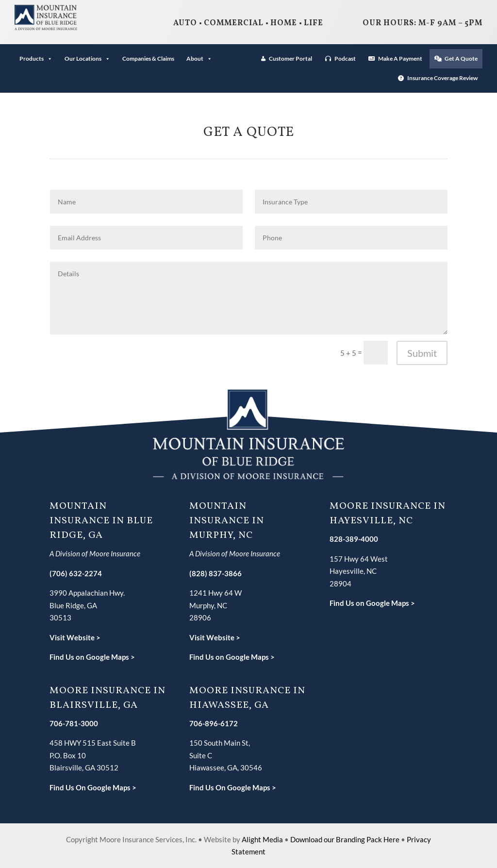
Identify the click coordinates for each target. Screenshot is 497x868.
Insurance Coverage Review (442, 78)
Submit (422, 353)
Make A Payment (400, 58)
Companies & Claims (148, 58)
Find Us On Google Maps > (93, 787)
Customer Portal (290, 58)
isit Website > (217, 637)
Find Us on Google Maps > (92, 657)
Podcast (345, 58)
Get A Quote (461, 58)
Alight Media (262, 839)
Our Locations (87, 58)
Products (36, 58)
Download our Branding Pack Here (345, 839)
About (199, 58)
